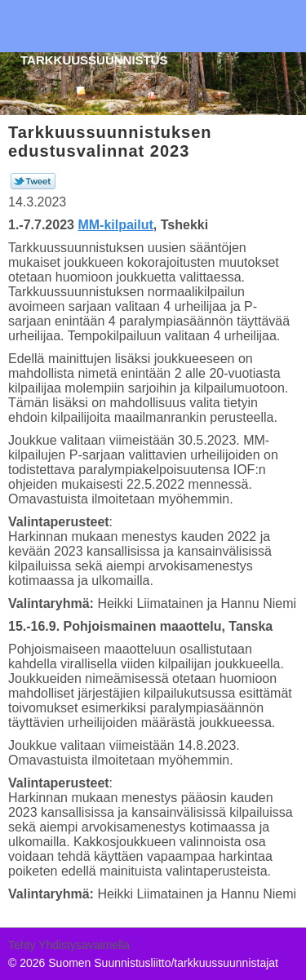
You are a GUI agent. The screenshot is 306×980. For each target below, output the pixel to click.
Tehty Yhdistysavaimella (69, 945)
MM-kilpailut (115, 225)
